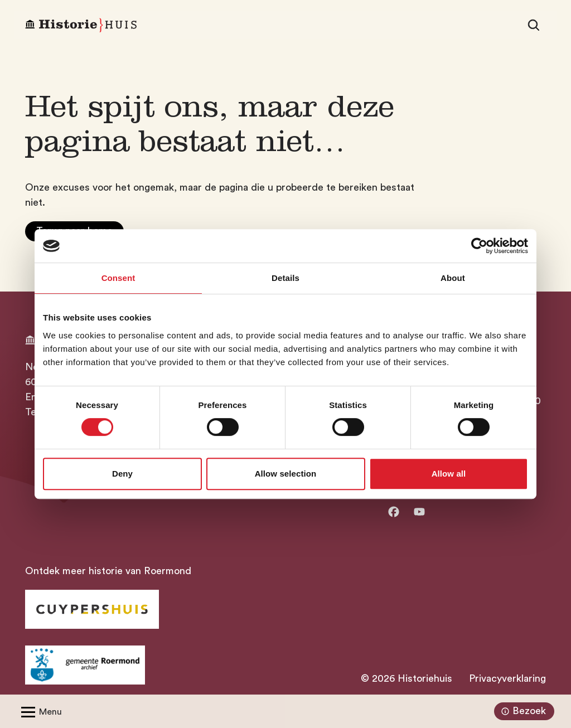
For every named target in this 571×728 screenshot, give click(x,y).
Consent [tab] (118, 278)
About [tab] (453, 278)
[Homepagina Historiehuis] (81, 25)
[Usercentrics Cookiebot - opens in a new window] (479, 246)
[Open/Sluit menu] (39, 711)
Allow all (449, 474)
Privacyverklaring (507, 678)
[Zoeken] (534, 25)
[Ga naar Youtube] (419, 512)
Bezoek (522, 711)
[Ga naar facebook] (394, 512)
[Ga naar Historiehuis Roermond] (92, 609)
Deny (122, 474)
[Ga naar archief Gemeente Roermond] (85, 665)
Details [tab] (285, 278)
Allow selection (286, 474)
